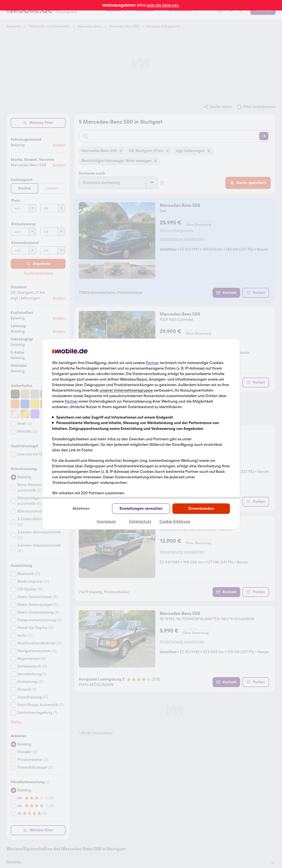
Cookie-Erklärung (175, 521)
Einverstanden (201, 508)
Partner (152, 363)
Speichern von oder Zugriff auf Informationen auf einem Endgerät (115, 417)
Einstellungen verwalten (141, 508)
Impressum (106, 521)
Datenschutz (140, 521)
